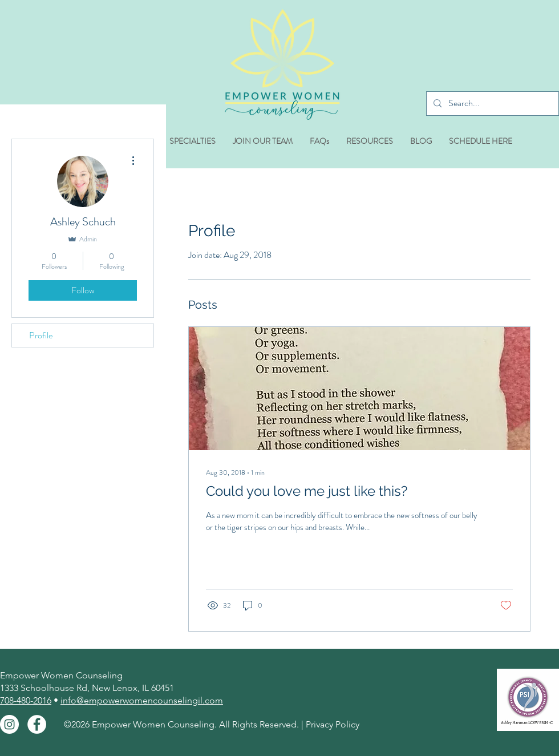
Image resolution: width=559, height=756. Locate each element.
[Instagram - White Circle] (9, 724)
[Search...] (491, 104)
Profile (41, 335)
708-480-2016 (26, 700)
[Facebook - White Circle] (37, 724)
